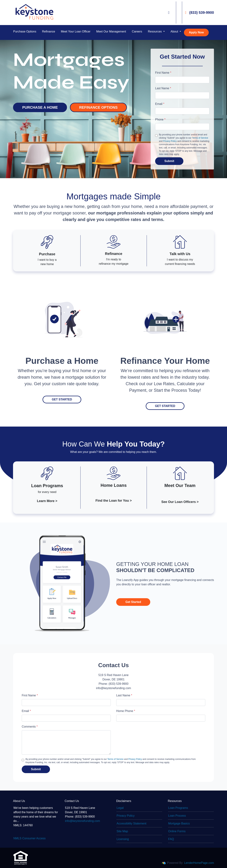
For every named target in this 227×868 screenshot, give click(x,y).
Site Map (122, 831)
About (175, 31)
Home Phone (126, 711)
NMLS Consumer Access (30, 838)
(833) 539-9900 (199, 13)
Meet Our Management (111, 31)
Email (160, 104)
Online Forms (177, 831)
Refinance (49, 31)
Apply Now (196, 32)
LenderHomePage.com (199, 863)
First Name (163, 73)
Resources (155, 31)
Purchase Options (25, 31)
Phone (160, 119)
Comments (30, 727)
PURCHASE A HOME (40, 107)
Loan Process (177, 816)
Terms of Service (200, 138)
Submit (169, 161)
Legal (120, 808)
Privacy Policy (170, 141)
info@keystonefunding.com (82, 821)
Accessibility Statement (132, 823)
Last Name (163, 88)
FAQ (171, 839)
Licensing (123, 839)
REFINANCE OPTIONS (98, 107)
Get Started (62, 399)
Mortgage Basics (179, 823)
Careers (137, 31)
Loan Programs (178, 808)
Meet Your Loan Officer (76, 31)
